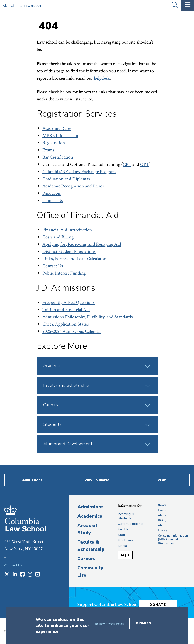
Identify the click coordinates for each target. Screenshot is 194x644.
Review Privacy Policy (110, 624)
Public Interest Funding (64, 273)
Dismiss (144, 623)
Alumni (163, 515)
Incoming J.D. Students (127, 516)
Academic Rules (57, 128)
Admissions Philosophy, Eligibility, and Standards (88, 317)
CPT (127, 164)
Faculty (123, 529)
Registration (54, 143)
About (162, 526)
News (162, 505)
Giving (162, 520)
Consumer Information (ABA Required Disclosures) (173, 540)
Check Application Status (66, 324)
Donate (158, 605)
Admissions (90, 507)
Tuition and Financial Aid (66, 310)
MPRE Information (60, 136)
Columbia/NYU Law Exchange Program (79, 172)
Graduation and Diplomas (66, 179)
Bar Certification (58, 157)
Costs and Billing (58, 237)
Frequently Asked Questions (68, 302)
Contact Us (53, 201)
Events (163, 510)
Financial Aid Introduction (67, 230)
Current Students (131, 524)
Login (125, 555)
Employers (126, 540)
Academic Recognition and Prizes (73, 186)
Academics (90, 516)
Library (163, 531)
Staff (121, 535)
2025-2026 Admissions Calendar (72, 331)
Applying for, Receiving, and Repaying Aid (82, 244)
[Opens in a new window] (7, 575)
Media (122, 546)
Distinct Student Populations (69, 252)
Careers (86, 559)
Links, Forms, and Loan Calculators (75, 259)
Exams (48, 150)
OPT (145, 164)
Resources (52, 193)
